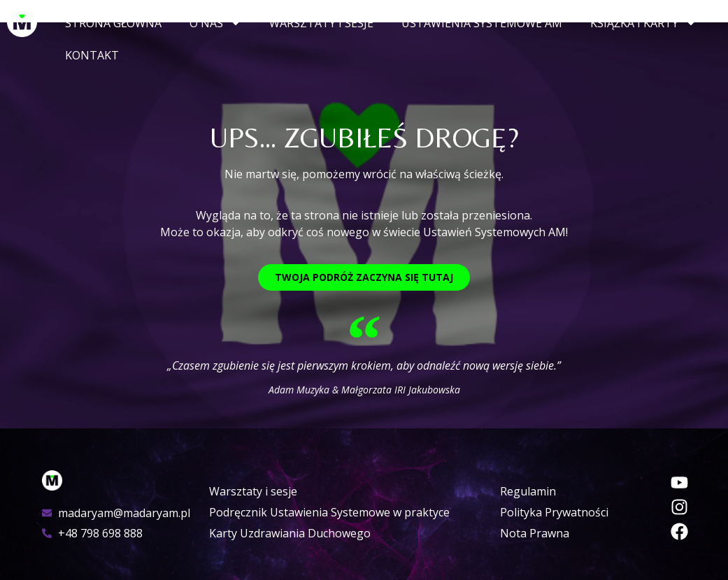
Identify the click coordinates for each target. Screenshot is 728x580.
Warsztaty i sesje (321, 23)
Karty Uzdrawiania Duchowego (290, 533)
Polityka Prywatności (554, 512)
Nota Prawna (535, 533)
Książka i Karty (643, 23)
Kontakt (92, 55)
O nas (215, 23)
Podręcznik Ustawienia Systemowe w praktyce (329, 512)
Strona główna (113, 23)
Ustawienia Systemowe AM (482, 23)
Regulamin (528, 491)
